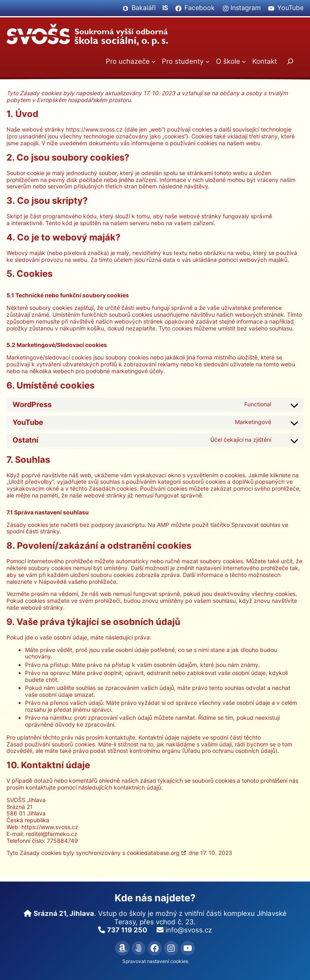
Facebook (200, 8)
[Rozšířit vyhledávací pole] (290, 62)
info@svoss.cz (189, 930)
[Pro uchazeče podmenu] (153, 61)
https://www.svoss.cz (94, 129)
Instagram (246, 8)
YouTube (290, 8)
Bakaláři (144, 8)
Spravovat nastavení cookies (155, 961)
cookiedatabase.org (153, 853)
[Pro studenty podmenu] (207, 61)
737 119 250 (127, 930)
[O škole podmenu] (244, 61)
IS (165, 8)
